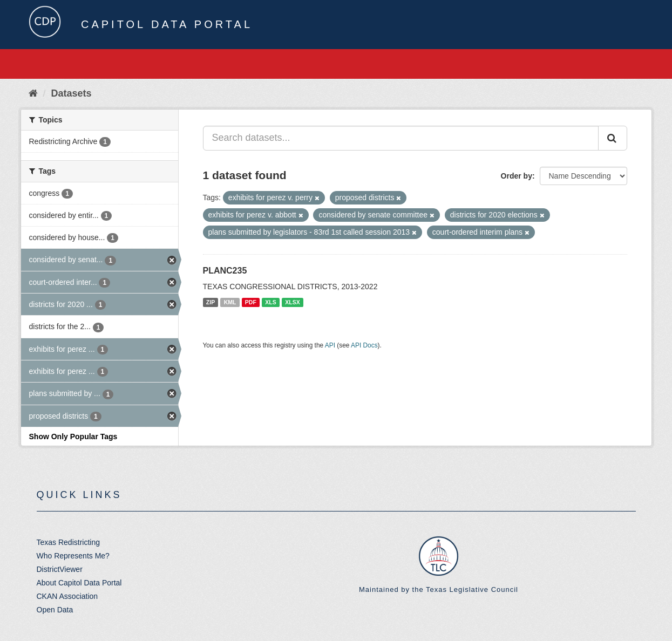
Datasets (72, 93)
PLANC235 (225, 271)
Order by (517, 176)
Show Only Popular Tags (73, 437)
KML (230, 302)
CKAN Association (67, 596)
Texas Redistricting (69, 542)
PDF (251, 302)
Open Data (55, 610)
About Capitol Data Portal (79, 583)
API (330, 345)
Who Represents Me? (73, 556)
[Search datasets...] (401, 138)
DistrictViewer (60, 569)
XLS (270, 302)
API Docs (364, 345)
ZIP (211, 302)
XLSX (292, 302)
